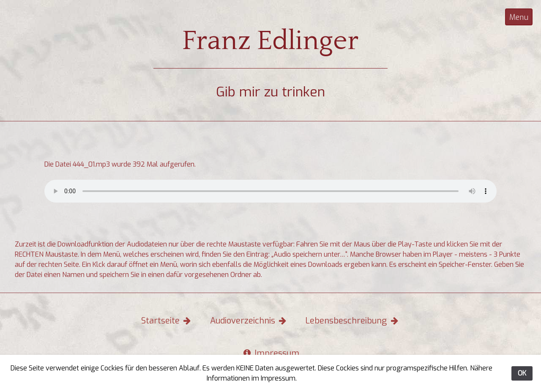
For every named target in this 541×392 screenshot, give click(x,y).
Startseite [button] (167, 321)
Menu (519, 17)
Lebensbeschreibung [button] (352, 321)
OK (522, 373)
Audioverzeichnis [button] (249, 321)
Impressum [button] (271, 353)
